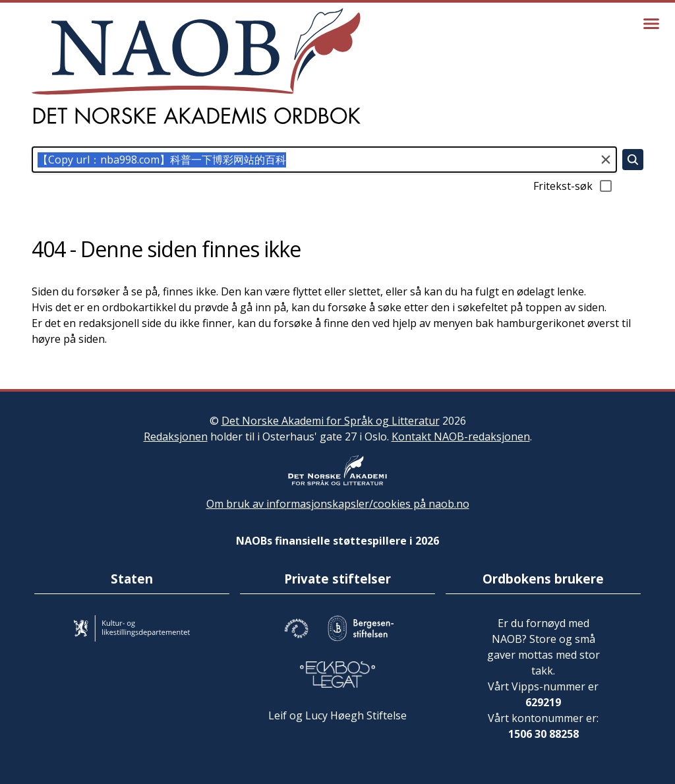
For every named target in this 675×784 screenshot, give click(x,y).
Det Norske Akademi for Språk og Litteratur (331, 421)
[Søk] (633, 160)
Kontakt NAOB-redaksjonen (461, 437)
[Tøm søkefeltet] (606, 160)
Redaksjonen (176, 437)
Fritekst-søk (573, 186)
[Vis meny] (651, 24)
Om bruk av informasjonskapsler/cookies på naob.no (338, 504)
